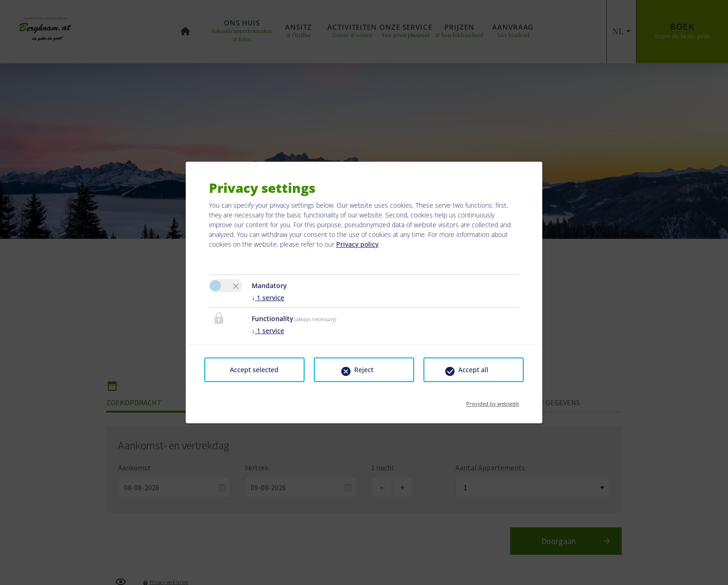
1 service (268, 298)
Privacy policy (357, 244)
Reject (364, 370)
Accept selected (254, 370)
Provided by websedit (493, 401)
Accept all (473, 370)
